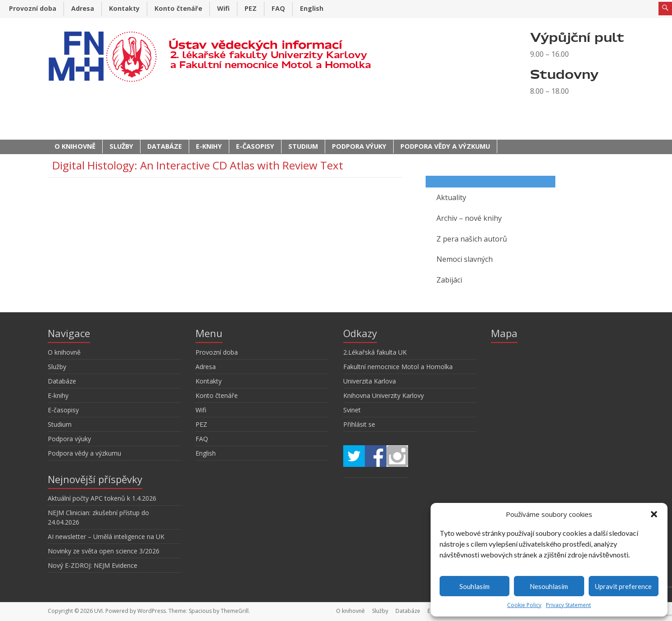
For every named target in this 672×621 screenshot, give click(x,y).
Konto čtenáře (178, 8)
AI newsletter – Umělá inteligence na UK (106, 537)
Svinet (352, 410)
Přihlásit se (359, 424)
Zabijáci (449, 280)
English (312, 8)
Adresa (83, 8)
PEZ (251, 8)
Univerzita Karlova (370, 381)
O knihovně (75, 146)
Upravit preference (623, 586)
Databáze (165, 146)
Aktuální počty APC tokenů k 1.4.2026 (102, 498)
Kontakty (124, 8)
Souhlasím (474, 586)
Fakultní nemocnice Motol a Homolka (398, 367)
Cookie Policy (524, 605)
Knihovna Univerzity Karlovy (384, 395)
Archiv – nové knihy (469, 218)
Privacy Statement (568, 605)
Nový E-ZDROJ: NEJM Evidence (93, 565)
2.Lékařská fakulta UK (375, 352)
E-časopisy (255, 146)
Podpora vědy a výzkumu (445, 146)
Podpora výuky (359, 146)
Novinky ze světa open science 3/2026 (104, 551)
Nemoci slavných (465, 259)
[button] (654, 514)
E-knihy (209, 146)
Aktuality (451, 197)
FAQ (278, 8)
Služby (121, 146)
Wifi (223, 8)
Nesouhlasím (549, 586)
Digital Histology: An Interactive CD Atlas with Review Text (198, 165)
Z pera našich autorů (472, 239)
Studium (303, 146)
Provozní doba (33, 8)
